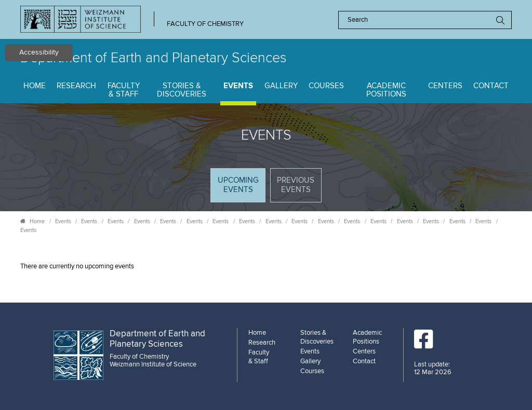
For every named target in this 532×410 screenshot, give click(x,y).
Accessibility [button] (39, 52)
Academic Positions (386, 90)
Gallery (281, 86)
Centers (445, 86)
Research (76, 86)
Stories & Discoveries (182, 90)
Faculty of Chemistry (205, 24)
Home (35, 86)
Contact (491, 86)
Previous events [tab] (296, 185)
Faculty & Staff (124, 90)
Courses (326, 86)
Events (238, 86)
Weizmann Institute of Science (153, 364)
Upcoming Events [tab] (241, 189)
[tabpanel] (266, 266)
